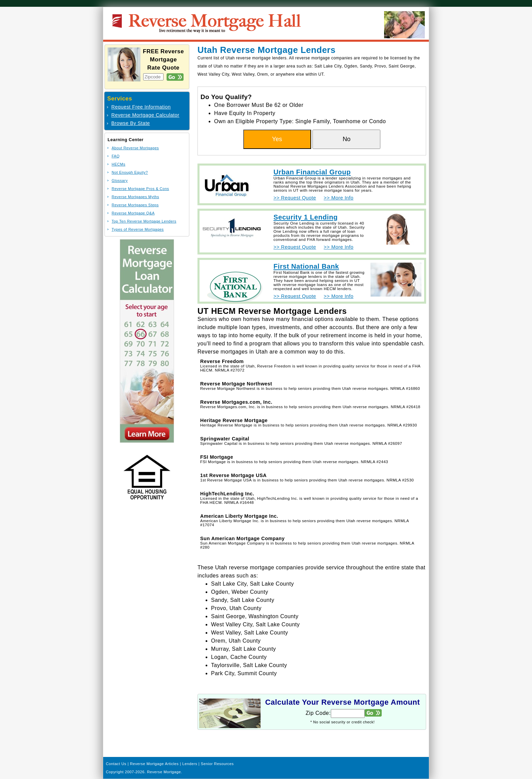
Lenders (190, 764)
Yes (277, 139)
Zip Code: (318, 713)
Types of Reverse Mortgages (138, 229)
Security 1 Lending (306, 217)
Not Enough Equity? (130, 172)
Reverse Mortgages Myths (135, 197)
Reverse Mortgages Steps (135, 205)
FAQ (116, 156)
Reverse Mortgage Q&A (133, 213)
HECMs (118, 164)
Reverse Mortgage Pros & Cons (140, 189)
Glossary (120, 180)
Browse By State (131, 123)
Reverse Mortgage (164, 772)
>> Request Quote (295, 198)
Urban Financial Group (312, 172)
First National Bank (306, 266)
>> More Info (339, 198)
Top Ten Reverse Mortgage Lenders (144, 221)
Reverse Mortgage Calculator (145, 115)
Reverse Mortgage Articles (154, 764)
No (347, 139)
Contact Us (116, 764)
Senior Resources (217, 764)
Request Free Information (141, 107)
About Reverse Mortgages (135, 148)
